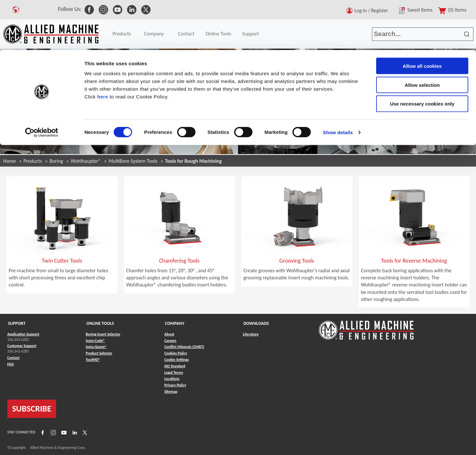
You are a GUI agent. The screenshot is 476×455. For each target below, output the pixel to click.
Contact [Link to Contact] (14, 358)
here (103, 47)
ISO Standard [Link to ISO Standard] (175, 366)
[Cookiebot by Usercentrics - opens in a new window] (42, 82)
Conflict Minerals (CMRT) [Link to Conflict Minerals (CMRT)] (184, 347)
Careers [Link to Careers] (170, 341)
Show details (338, 82)
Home (10, 161)
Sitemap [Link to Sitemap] (171, 392)
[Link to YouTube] (63, 432)
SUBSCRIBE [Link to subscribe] (32, 409)
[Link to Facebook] (42, 432)
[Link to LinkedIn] (74, 432)
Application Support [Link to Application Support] (23, 334)
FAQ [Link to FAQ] (11, 364)
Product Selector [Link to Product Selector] (99, 353)
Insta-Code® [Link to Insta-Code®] (95, 341)
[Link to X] (84, 432)
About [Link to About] (169, 334)
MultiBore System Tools (133, 161)
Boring (56, 161)
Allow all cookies (422, 16)
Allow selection (422, 35)
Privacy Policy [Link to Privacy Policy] (175, 385)
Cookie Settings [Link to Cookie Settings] (176, 360)
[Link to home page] (366, 327)
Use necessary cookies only (422, 54)
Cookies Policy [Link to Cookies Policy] (176, 353)
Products (33, 161)
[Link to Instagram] (52, 432)
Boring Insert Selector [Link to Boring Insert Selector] (103, 334)
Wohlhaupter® (86, 161)
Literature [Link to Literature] (251, 334)
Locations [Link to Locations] (172, 379)
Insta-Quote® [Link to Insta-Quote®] (96, 347)
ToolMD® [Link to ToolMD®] (93, 360)
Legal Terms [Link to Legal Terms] (174, 373)
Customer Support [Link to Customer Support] (22, 346)
